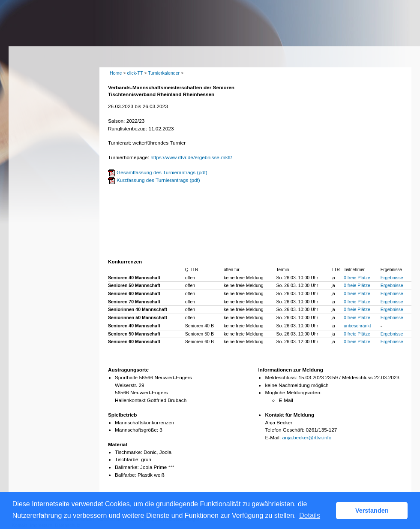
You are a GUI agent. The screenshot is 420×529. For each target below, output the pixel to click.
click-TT (135, 73)
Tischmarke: (129, 452)
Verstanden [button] (372, 511)
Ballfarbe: (126, 475)
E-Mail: (273, 438)
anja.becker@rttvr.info (307, 438)
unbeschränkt (357, 326)
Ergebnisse (392, 278)
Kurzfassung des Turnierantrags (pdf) (158, 180)
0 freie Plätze (357, 278)
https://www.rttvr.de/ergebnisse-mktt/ (191, 157)
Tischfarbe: (127, 459)
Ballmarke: (127, 467)
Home (116, 73)
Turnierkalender (164, 73)
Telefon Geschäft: (285, 430)
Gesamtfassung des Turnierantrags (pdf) (162, 172)
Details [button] (310, 515)
